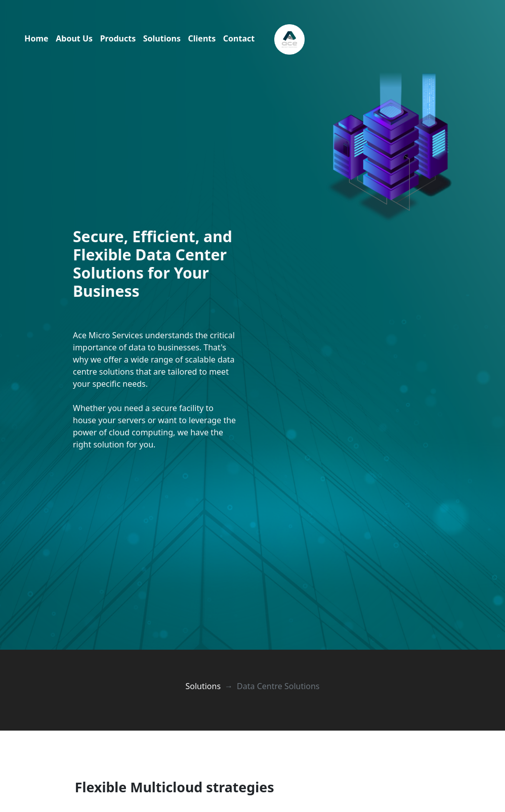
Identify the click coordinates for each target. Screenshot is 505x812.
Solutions (162, 38)
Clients (202, 38)
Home (36, 38)
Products (118, 38)
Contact (239, 38)
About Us (74, 38)
